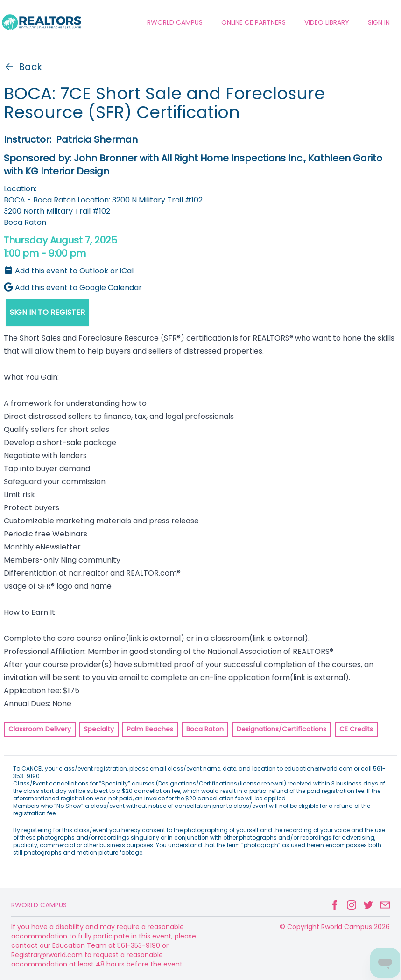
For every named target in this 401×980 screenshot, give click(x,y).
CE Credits (356, 729)
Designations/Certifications (281, 729)
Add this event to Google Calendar (73, 288)
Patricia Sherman (97, 139)
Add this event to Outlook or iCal (69, 271)
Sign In (379, 22)
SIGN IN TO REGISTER (47, 312)
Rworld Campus (39, 905)
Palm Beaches (150, 729)
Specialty (99, 729)
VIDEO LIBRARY (327, 22)
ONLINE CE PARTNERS (253, 22)
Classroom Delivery (40, 729)
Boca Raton (205, 729)
